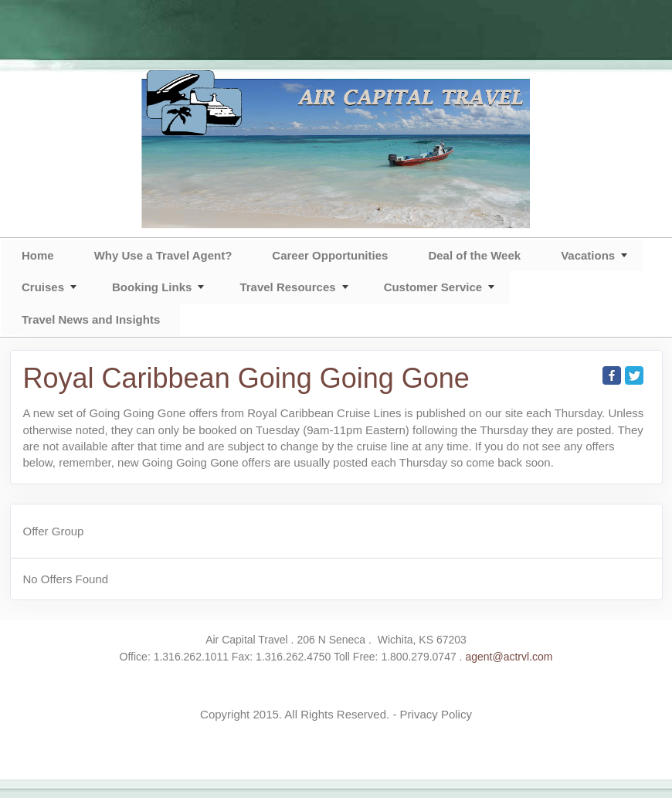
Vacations (588, 255)
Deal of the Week (474, 255)
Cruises (43, 287)
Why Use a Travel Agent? (163, 255)
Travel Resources (287, 287)
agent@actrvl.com (509, 657)
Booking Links (152, 287)
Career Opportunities (330, 255)
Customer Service (433, 287)
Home (38, 255)
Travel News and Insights (91, 319)
